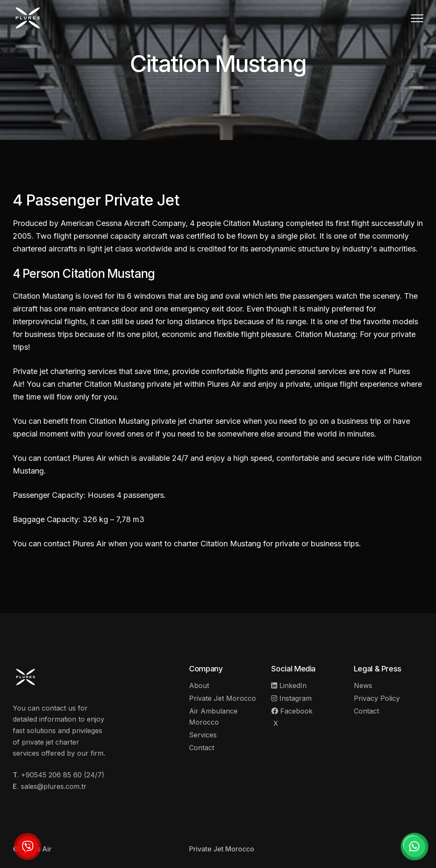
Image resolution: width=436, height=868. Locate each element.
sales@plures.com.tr (54, 786)
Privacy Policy (377, 698)
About (199, 685)
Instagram (291, 698)
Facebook (292, 711)
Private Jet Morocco (222, 698)
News (363, 685)
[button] (417, 18)
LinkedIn (289, 685)
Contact (202, 748)
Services (203, 735)
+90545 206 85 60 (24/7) (63, 775)
